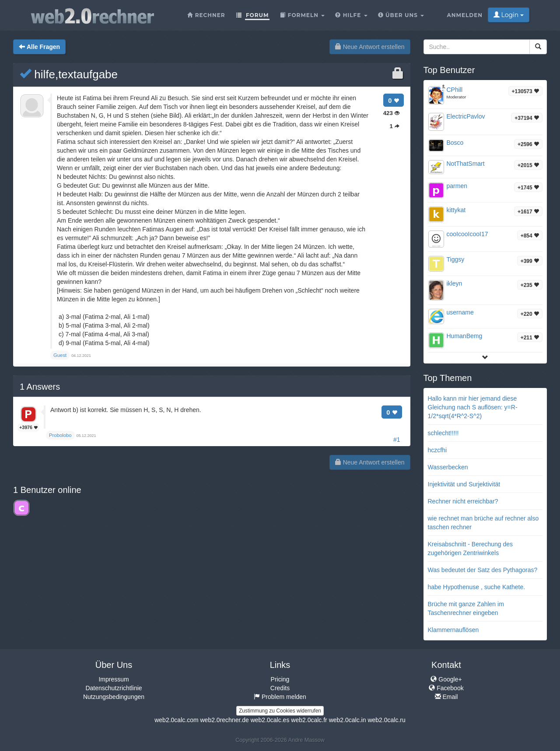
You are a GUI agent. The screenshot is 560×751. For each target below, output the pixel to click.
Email (446, 697)
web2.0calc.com (176, 720)
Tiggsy (456, 259)
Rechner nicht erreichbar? (463, 501)
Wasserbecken (448, 467)
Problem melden (280, 697)
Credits (280, 688)
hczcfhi (437, 450)
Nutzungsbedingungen (114, 697)
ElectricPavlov (466, 116)
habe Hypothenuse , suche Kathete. (477, 587)
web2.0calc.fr (309, 720)
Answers (40, 387)
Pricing (280, 679)
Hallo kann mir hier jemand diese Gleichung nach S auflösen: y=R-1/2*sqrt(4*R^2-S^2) (473, 407)
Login (509, 15)
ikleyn (455, 283)
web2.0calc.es (270, 720)
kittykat (456, 210)
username (460, 312)
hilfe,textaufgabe (69, 74)
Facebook (446, 688)
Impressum (114, 679)
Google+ (446, 679)
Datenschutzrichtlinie (114, 688)
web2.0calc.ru (386, 720)
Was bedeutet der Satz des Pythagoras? (483, 570)
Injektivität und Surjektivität (464, 484)
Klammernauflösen (453, 630)
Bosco (455, 143)
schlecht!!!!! (443, 433)
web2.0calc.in (348, 720)
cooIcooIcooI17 (467, 234)
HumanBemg (465, 336)
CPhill (455, 90)
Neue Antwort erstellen (370, 47)
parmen (457, 186)
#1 (397, 440)
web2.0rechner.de (224, 720)
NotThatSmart (466, 164)
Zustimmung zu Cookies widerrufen (280, 711)
